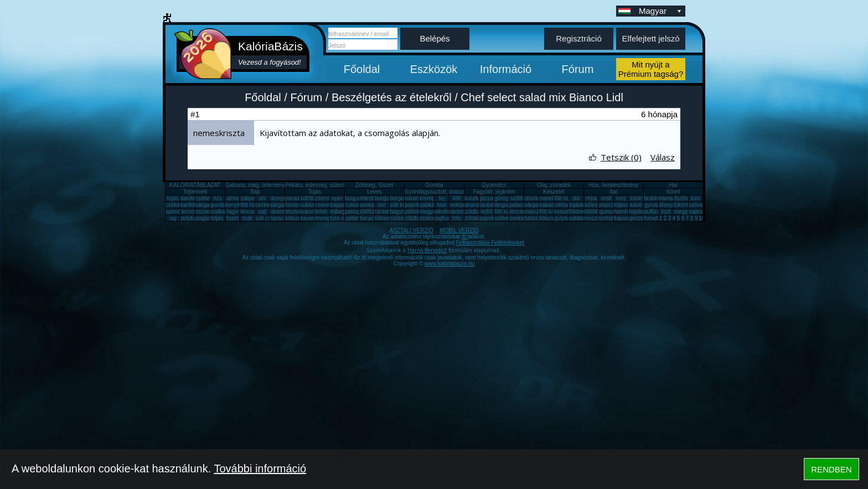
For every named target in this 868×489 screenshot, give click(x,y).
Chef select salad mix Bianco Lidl (542, 97)
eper (337, 198)
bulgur (353, 198)
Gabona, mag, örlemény (255, 185)
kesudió (564, 212)
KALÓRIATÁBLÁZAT (195, 185)
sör (262, 198)
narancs (415, 198)
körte (636, 198)
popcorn (609, 205)
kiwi (442, 205)
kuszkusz (476, 198)
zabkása (430, 205)
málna (532, 212)
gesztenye (642, 218)
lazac (277, 218)
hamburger (627, 212)
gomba (219, 205)
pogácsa (206, 218)
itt (465, 236)
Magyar (661, 11)
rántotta (384, 212)
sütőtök (309, 198)
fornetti (652, 218)
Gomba (434, 185)
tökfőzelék (372, 212)
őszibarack (687, 198)
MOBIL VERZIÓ (459, 230)
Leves (374, 192)
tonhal (606, 218)
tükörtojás (686, 205)
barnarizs (670, 198)
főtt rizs (249, 205)
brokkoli (653, 198)
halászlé (534, 218)
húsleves (296, 205)
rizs (218, 198)
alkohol (443, 212)
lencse (248, 212)
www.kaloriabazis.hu (450, 264)
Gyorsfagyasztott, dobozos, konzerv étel (454, 192)
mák (248, 218)
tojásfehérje (583, 205)
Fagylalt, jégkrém (494, 192)
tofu (457, 218)
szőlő (516, 198)
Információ (506, 69)
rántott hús (492, 205)
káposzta (625, 218)
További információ (260, 469)
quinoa (607, 212)
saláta (577, 218)
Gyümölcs (494, 185)
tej (442, 198)
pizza (486, 198)
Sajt (255, 192)
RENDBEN (831, 469)
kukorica (310, 212)
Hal (673, 185)
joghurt (443, 218)
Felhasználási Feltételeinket (490, 243)
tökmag (384, 218)
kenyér (234, 205)
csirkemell (208, 198)
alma (232, 198)
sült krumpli (404, 205)
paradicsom (299, 198)
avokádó (370, 205)
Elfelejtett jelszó (650, 38)
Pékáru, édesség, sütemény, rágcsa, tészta (338, 185)
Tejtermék (195, 192)
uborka (533, 198)
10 (702, 218)
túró (696, 198)
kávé (636, 205)
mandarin (551, 198)
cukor (352, 205)
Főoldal (362, 69)
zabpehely (253, 198)
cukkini (309, 205)
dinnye (278, 198)
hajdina (638, 212)
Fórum (578, 69)
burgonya (386, 198)
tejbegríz (340, 212)
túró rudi (340, 218)
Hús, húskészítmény (613, 185)
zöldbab (474, 212)
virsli (606, 198)
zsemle (324, 198)
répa (591, 198)
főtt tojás (565, 198)
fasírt (232, 218)
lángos (502, 205)
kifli (457, 198)
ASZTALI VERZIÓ (411, 230)
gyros (651, 205)
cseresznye (329, 205)
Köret (673, 192)
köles (591, 205)
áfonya (667, 205)
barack (368, 218)
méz (621, 198)
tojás (172, 198)
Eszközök (434, 69)
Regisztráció (579, 38)
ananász (475, 205)
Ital (614, 192)
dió (576, 198)
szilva (696, 205)
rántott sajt (463, 212)
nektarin (459, 205)
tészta (293, 212)
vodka (218, 212)
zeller (352, 218)
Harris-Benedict (427, 250)
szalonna (431, 218)
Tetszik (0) (621, 157)
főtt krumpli (553, 212)
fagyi (232, 212)
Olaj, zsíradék (554, 185)
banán (188, 198)
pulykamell (193, 218)
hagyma (400, 212)
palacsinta (522, 205)
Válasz (663, 157)
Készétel (554, 192)
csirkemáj (267, 205)
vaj (173, 218)
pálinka (414, 212)
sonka (517, 218)
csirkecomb (180, 205)
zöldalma (476, 218)
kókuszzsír (298, 218)
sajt (262, 212)
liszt (666, 212)
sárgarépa (283, 205)
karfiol (188, 205)
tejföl (486, 212)
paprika (414, 205)
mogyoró (430, 212)
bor (382, 205)
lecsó (187, 212)
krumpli (428, 198)
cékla (561, 205)
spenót (174, 212)
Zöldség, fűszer (374, 185)
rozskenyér (209, 212)
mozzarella (597, 218)
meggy (682, 212)
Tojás (315, 192)
